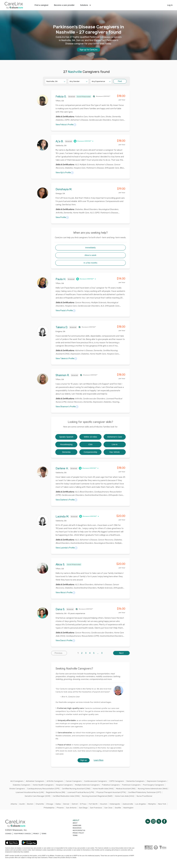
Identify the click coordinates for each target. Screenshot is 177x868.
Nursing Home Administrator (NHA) (153, 789)
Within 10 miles (91, 437)
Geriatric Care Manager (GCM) (38, 796)
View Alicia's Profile (65, 593)
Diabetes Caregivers (22, 785)
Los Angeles (141, 804)
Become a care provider (64, 5)
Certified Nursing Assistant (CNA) (76, 789)
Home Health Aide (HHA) (103, 789)
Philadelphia (49, 808)
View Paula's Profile (66, 311)
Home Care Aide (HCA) (125, 796)
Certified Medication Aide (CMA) (66, 796)
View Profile (62, 217)
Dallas (58, 804)
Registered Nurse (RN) (56, 792)
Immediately (90, 248)
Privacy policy (78, 833)
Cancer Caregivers (74, 781)
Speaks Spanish (66, 437)
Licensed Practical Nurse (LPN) (81, 792)
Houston (104, 804)
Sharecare (77, 825)
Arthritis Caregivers (55, 781)
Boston (30, 804)
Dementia (66, 452)
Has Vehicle (115, 452)
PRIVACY (36, 834)
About (75, 823)
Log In (170, 5)
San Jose (108, 808)
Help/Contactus (79, 830)
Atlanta (14, 804)
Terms (75, 835)
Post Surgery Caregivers (153, 785)
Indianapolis (115, 804)
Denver (66, 804)
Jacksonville (128, 804)
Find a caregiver (41, 5)
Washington (128, 808)
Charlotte (40, 804)
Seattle (118, 808)
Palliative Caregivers (111, 785)
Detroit (75, 804)
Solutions (85, 5)
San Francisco (96, 808)
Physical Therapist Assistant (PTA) (111, 792)
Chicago (50, 804)
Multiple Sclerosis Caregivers (87, 785)
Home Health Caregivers (43, 785)
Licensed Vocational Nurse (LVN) (30, 792)
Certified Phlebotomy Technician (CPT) (145, 792)
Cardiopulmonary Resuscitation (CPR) (43, 789)
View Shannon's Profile (67, 407)
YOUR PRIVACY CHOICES (22, 834)
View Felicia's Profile (66, 125)
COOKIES (8, 834)
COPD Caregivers (117, 781)
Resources (77, 828)
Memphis (152, 804)
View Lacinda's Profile (67, 548)
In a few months (91, 263)
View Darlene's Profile (66, 500)
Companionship (90, 452)
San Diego (83, 808)
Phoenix (60, 808)
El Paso (83, 804)
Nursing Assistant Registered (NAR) (97, 796)
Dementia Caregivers (135, 781)
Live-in (115, 444)
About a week (91, 255)
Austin (22, 804)
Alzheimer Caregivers (35, 781)
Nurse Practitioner (145, 796)
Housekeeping (66, 444)
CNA (90, 444)
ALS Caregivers (17, 781)
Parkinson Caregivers (131, 785)
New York (162, 804)
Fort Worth (93, 804)
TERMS (44, 834)
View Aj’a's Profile (65, 173)
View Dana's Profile (65, 641)
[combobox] (47, 81)
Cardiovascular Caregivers (95, 781)
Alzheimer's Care (115, 437)
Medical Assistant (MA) (126, 789)
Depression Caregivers (157, 781)
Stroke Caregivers (17, 789)
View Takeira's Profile (66, 359)
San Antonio (71, 808)
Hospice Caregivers (64, 785)
